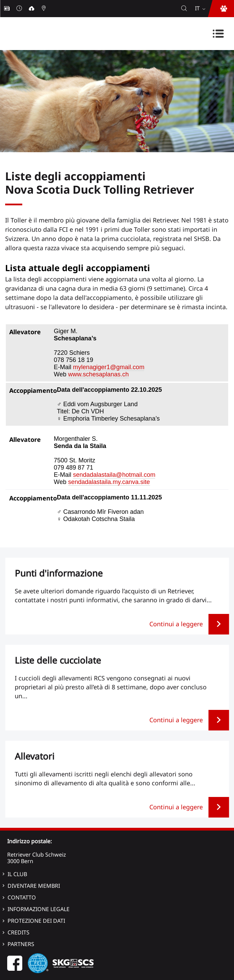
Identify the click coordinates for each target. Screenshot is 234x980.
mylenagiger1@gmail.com (109, 367)
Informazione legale (39, 909)
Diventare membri (34, 886)
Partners (21, 944)
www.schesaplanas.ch (98, 374)
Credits (19, 932)
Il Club (17, 874)
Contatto (22, 897)
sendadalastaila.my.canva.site (109, 482)
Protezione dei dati (36, 921)
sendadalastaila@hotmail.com (114, 475)
